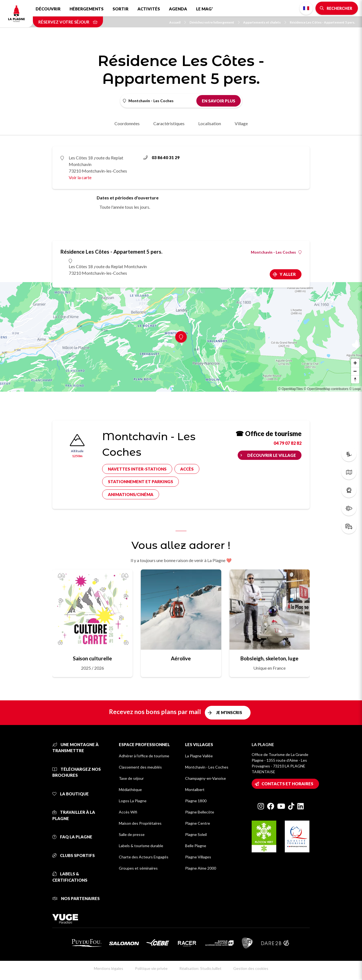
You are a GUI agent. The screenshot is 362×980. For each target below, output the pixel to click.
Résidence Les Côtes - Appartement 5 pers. (322, 22)
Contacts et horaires (287, 784)
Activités (149, 9)
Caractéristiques (169, 123)
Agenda (178, 9)
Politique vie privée (151, 968)
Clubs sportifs (74, 855)
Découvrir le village (272, 455)
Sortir (120, 9)
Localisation (210, 123)
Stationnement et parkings (140, 482)
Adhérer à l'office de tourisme (144, 756)
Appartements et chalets (265, 22)
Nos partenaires (76, 898)
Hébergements (87, 9)
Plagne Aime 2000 (201, 868)
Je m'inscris (229, 712)
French (306, 8)
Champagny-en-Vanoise (206, 778)
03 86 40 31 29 (162, 157)
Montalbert (195, 790)
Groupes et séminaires (138, 868)
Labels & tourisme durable (141, 846)
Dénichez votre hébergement (215, 22)
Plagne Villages (198, 857)
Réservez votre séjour (68, 22)
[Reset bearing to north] (355, 379)
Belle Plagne (196, 846)
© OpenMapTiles (291, 389)
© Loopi (355, 389)
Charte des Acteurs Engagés (144, 857)
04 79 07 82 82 (288, 443)
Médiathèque (130, 790)
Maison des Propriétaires (140, 823)
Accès (187, 469)
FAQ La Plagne (72, 837)
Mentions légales (109, 968)
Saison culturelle (92, 658)
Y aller (288, 274)
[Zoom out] (355, 371)
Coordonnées (127, 123)
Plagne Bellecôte (200, 812)
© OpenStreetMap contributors (326, 389)
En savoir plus (219, 101)
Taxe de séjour (131, 778)
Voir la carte (80, 177)
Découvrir (48, 9)
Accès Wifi (128, 812)
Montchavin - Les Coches (276, 252)
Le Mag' (204, 9)
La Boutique (71, 794)
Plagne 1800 (196, 801)
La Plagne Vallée (199, 756)
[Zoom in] (355, 363)
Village (241, 123)
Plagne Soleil (196, 834)
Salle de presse (132, 834)
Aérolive (181, 658)
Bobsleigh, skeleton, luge (269, 658)
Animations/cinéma (131, 494)
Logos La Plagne (133, 801)
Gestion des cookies (251, 968)
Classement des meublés (140, 767)
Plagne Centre (198, 823)
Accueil (178, 22)
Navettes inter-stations (137, 469)
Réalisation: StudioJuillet (200, 968)
